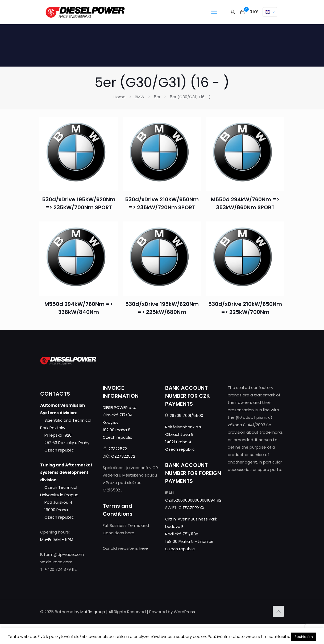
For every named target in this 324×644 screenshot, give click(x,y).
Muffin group (93, 612)
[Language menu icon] (270, 12)
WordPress (184, 612)
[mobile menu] (214, 12)
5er (157, 97)
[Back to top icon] (278, 611)
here (130, 533)
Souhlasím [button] (304, 637)
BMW (140, 97)
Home (120, 97)
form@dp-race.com (64, 554)
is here (141, 548)
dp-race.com (59, 562)
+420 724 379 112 (61, 569)
